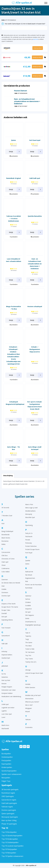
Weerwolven (29, 699)
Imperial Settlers (7, 655)
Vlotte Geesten (30, 687)
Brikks (4, 544)
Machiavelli (5, 728)
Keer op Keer (6, 680)
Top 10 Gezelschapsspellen (12, 836)
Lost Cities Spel (7, 714)
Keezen (4, 684)
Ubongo (28, 670)
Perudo (28, 540)
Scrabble (28, 605)
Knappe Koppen (7, 687)
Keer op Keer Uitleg (9, 820)
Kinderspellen (7, 767)
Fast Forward (6, 628)
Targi (27, 639)
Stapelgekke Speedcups (33, 625)
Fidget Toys (6, 781)
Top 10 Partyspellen (9, 849)
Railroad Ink (29, 572)
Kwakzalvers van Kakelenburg (11, 696)
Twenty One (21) (31, 662)
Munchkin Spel (30, 517)
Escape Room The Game (10, 607)
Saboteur (28, 596)
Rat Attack (29, 575)
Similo (27, 618)
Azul (3, 523)
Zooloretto (29, 727)
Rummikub (29, 588)
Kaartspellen (6, 764)
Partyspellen (6, 760)
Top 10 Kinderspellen (10, 839)
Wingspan (28, 708)
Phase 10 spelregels (9, 824)
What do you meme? (32, 702)
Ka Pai (4, 674)
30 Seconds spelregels (10, 789)
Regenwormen (30, 578)
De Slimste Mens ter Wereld (11, 583)
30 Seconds (5, 508)
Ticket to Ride (30, 649)
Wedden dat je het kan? (33, 695)
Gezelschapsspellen (9, 771)
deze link (36, 39)
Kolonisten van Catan (9, 690)
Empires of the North (9, 604)
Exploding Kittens (7, 620)
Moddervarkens (30, 511)
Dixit (3, 586)
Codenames (6, 568)
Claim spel (5, 562)
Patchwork (29, 536)
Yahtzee (28, 719)
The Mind (28, 646)
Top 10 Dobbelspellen (10, 842)
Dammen (5, 580)
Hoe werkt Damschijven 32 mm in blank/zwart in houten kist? (23, 24)
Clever (4, 565)
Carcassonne (6, 552)
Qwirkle (28, 561)
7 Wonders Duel (7, 516)
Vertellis (28, 684)
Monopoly (29, 514)
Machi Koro (5, 725)
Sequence (28, 609)
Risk (27, 581)
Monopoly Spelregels (10, 817)
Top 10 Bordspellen (9, 832)
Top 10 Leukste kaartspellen (12, 846)
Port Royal (29, 553)
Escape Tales (6, 610)
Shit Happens (30, 615)
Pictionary (29, 543)
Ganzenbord (6, 636)
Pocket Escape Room (32, 549)
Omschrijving (8, 476)
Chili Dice (5, 555)
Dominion (5, 592)
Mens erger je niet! (31, 508)
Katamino (5, 677)
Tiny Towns (29, 659)
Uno (27, 676)
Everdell (4, 613)
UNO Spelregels (8, 796)
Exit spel (4, 617)
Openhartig (29, 525)
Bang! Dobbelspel (7, 531)
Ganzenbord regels (9, 800)
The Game (29, 642)
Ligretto (4, 711)
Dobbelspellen (7, 757)
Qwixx (27, 564)
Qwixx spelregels (8, 814)
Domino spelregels (9, 810)
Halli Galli (4, 644)
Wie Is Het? (29, 705)
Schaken (28, 602)
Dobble (4, 589)
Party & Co (29, 533)
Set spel (28, 612)
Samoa (28, 599)
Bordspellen (6, 754)
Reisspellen (6, 778)
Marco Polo (29, 504)
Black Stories (6, 538)
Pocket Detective (31, 546)
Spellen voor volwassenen (11, 774)
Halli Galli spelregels (9, 803)
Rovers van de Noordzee (33, 585)
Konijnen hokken (7, 693)
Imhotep (4, 651)
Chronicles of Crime (8, 559)
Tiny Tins (28, 655)
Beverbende (6, 535)
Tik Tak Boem (30, 652)
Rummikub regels (8, 793)
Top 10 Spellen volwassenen (12, 856)
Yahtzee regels (7, 807)
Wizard (28, 712)
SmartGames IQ (31, 622)
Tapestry (28, 636)
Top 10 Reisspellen (9, 853)
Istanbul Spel (6, 658)
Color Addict (6, 572)
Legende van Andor (8, 708)
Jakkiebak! (5, 666)
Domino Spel (6, 596)
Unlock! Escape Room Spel (34, 673)
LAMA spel (5, 704)
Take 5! (28, 633)
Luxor (3, 717)
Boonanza (5, 541)
